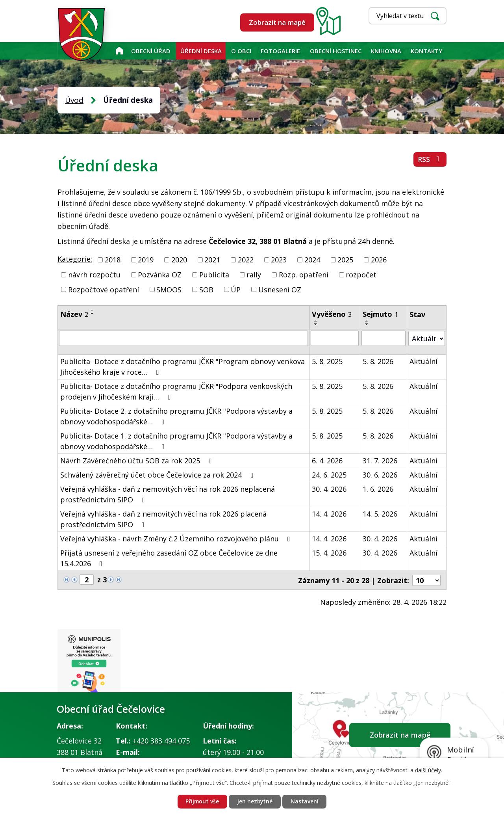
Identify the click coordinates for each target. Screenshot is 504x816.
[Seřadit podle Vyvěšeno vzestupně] (316, 321)
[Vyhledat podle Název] (183, 338)
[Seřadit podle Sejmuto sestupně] (367, 324)
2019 (146, 260)
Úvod (119, 51)
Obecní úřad (151, 51)
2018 (113, 260)
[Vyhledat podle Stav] (427, 338)
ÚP (236, 289)
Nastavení (305, 802)
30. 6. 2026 (380, 474)
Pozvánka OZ (160, 275)
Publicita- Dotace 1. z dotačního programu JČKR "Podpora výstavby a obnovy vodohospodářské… (176, 441)
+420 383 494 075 (161, 741)
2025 (345, 260)
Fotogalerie (280, 51)
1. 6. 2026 (378, 489)
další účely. (429, 770)
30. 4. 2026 (329, 489)
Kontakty (426, 51)
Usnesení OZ (280, 289)
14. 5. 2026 (380, 513)
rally (254, 275)
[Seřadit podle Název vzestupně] (93, 310)
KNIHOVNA (386, 51)
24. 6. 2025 (329, 474)
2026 (379, 260)
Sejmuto (381, 314)
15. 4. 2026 (329, 552)
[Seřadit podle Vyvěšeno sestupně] (316, 324)
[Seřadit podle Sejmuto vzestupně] (367, 321)
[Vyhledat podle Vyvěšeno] (335, 338)
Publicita (214, 275)
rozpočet (361, 275)
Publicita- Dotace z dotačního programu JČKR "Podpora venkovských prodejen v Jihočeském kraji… (176, 391)
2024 (312, 260)
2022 (246, 260)
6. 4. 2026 (327, 460)
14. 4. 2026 (329, 513)
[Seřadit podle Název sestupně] (93, 314)
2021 (212, 260)
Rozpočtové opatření (104, 289)
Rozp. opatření (304, 275)
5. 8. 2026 (378, 361)
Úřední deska (201, 51)
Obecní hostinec (336, 51)
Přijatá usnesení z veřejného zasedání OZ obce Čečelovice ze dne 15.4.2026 (169, 558)
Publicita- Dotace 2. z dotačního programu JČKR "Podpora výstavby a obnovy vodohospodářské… (176, 416)
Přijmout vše (202, 802)
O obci (241, 51)
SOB (206, 289)
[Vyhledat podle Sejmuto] (384, 338)
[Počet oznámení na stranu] (426, 580)
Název (74, 314)
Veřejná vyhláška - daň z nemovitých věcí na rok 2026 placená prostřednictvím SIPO (163, 519)
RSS (430, 160)
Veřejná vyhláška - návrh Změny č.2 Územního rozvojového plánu (177, 538)
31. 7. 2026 (380, 460)
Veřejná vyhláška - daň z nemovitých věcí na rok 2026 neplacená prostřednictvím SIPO (168, 494)
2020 (179, 260)
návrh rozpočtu (94, 275)
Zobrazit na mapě (277, 22)
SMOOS (169, 289)
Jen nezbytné (255, 802)
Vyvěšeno (332, 314)
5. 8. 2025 (327, 361)
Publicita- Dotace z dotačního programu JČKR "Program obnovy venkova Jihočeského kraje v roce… (183, 366)
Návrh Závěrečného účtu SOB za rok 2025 (137, 460)
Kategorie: (75, 259)
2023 (279, 260)
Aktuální (423, 361)
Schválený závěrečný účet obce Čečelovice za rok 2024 (158, 474)
